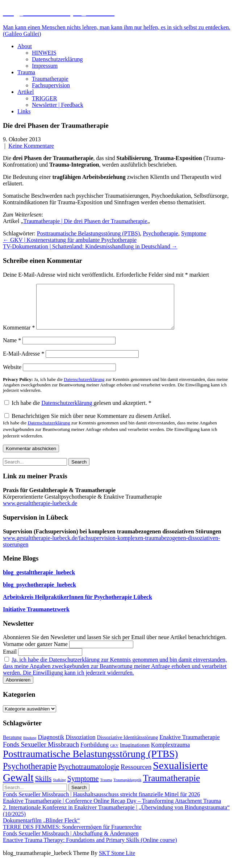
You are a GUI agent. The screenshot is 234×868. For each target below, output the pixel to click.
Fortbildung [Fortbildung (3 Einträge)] (95, 753)
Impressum (45, 66)
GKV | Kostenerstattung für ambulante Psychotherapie (70, 240)
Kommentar (19, 336)
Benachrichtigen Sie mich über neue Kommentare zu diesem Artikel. (110, 434)
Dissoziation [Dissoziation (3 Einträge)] (81, 746)
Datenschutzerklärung (57, 59)
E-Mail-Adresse (24, 362)
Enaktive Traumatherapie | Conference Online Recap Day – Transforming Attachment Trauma (112, 810)
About (25, 46)
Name (12, 349)
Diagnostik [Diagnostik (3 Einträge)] (51, 746)
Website (12, 376)
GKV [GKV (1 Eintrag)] (114, 754)
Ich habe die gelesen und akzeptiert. (78, 412)
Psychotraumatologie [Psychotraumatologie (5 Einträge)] (89, 775)
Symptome (194, 233)
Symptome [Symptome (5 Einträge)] (83, 787)
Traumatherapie (50, 79)
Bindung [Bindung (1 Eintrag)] (30, 747)
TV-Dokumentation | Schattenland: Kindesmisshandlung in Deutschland (90, 246)
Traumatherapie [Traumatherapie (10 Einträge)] (171, 787)
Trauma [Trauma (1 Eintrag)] (106, 789)
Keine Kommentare (31, 146)
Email (10, 660)
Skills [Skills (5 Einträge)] (43, 787)
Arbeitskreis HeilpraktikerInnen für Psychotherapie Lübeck (78, 606)
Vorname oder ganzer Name (35, 653)
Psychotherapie (160, 233)
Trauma (26, 72)
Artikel (26, 92)
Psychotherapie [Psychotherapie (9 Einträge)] (30, 775)
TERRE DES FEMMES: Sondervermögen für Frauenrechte (72, 836)
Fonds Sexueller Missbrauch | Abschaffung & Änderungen (71, 842)
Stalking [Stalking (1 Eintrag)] (59, 789)
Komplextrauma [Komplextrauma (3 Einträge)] (170, 753)
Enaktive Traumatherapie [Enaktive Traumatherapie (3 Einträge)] (189, 746)
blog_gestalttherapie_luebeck (39, 581)
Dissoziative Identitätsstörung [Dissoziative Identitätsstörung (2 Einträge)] (128, 746)
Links (24, 111)
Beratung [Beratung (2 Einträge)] (12, 746)
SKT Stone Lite (117, 862)
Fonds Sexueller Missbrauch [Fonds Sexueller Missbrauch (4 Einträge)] (41, 753)
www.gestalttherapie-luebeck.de (40, 512)
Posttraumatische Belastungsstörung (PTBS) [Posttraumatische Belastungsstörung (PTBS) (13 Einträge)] (90, 763)
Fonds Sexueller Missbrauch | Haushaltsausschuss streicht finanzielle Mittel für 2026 (101, 803)
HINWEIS (44, 53)
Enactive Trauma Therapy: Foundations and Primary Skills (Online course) (90, 849)
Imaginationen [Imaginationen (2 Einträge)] (135, 754)
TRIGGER (44, 98)
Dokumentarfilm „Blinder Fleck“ (41, 829)
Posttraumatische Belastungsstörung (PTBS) (88, 233)
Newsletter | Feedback (58, 105)
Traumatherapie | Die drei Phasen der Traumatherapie (85, 221)
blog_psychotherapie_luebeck (39, 593)
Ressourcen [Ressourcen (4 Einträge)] (136, 776)
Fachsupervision (51, 85)
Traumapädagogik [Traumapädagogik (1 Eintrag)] (127, 789)
